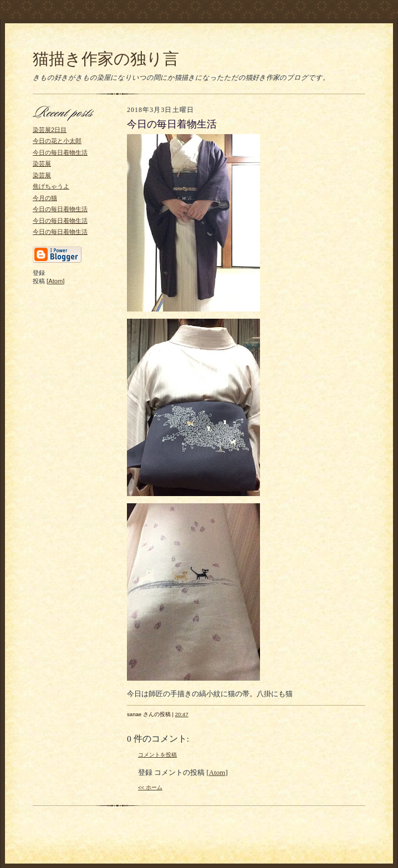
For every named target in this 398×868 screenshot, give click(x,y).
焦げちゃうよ (51, 186)
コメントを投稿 (157, 755)
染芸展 (42, 164)
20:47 (182, 714)
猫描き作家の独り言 (106, 59)
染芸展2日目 (50, 130)
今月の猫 (45, 198)
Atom (55, 281)
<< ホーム (150, 787)
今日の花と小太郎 (57, 141)
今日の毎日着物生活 (60, 152)
